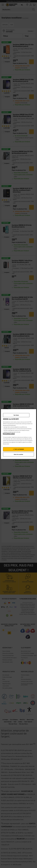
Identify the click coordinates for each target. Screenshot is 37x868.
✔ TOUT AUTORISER (18, 449)
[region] (18, 434)
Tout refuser (16, 415)
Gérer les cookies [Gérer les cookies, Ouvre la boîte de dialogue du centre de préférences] (18, 454)
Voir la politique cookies (9, 434)
